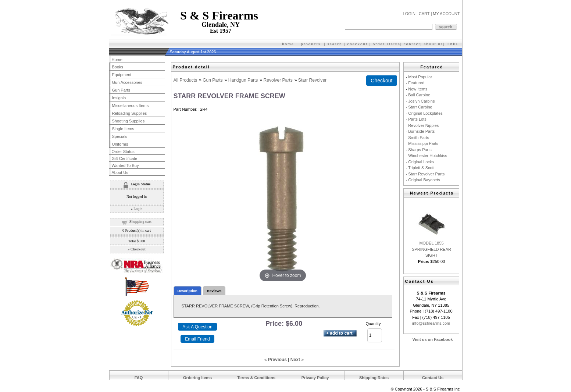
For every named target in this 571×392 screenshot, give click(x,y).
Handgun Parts (243, 80)
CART (424, 14)
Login (138, 209)
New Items (418, 89)
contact (412, 44)
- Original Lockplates (424, 113)
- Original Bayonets (423, 180)
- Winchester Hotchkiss (427, 156)
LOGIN (409, 14)
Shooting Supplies (129, 121)
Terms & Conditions (256, 378)
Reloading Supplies (130, 113)
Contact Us (433, 378)
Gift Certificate (125, 158)
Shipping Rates (374, 378)
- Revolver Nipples (422, 125)
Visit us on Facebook (433, 339)
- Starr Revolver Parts (425, 174)
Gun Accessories (127, 82)
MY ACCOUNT (446, 14)
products (311, 44)
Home (117, 60)
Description (188, 291)
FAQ (139, 378)
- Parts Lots (416, 119)
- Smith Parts (418, 138)
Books (118, 67)
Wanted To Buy (125, 165)
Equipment (122, 75)
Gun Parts (213, 80)
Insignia (119, 98)
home (288, 44)
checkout (357, 44)
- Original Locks (420, 162)
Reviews (214, 291)
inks (453, 44)
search (335, 44)
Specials (120, 136)
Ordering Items (197, 378)
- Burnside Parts (420, 131)
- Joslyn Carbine (420, 101)
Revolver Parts (278, 80)
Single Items (123, 129)
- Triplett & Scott (420, 168)
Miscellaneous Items (131, 106)
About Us (120, 172)
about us (433, 44)
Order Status (123, 152)
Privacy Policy (315, 378)
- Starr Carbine (419, 107)
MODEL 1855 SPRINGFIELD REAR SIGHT (431, 249)
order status (387, 44)
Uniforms (120, 144)
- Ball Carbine (418, 95)
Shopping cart (140, 222)
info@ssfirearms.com (431, 323)
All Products (185, 80)
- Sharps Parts (419, 150)
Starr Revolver (312, 80)
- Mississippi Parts (422, 143)
